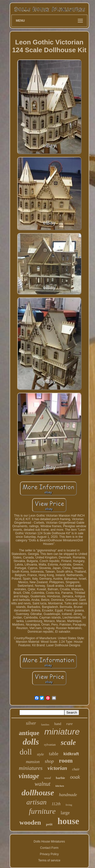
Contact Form (49, 848)
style (41, 754)
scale (68, 742)
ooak (75, 777)
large (65, 813)
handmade (68, 795)
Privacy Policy (49, 854)
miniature (62, 732)
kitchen (60, 786)
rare (70, 724)
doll (26, 752)
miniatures (31, 768)
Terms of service (49, 860)
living (69, 805)
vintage (29, 776)
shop (49, 761)
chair (76, 769)
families (45, 725)
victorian (57, 768)
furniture (42, 811)
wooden (30, 822)
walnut (42, 784)
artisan (36, 802)
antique (29, 733)
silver (31, 723)
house (68, 821)
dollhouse (38, 793)
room (66, 761)
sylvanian (50, 745)
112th (56, 804)
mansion (33, 762)
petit (49, 824)
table (54, 754)
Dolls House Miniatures (49, 842)
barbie (61, 778)
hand (58, 724)
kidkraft (71, 754)
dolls (31, 742)
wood (47, 778)
